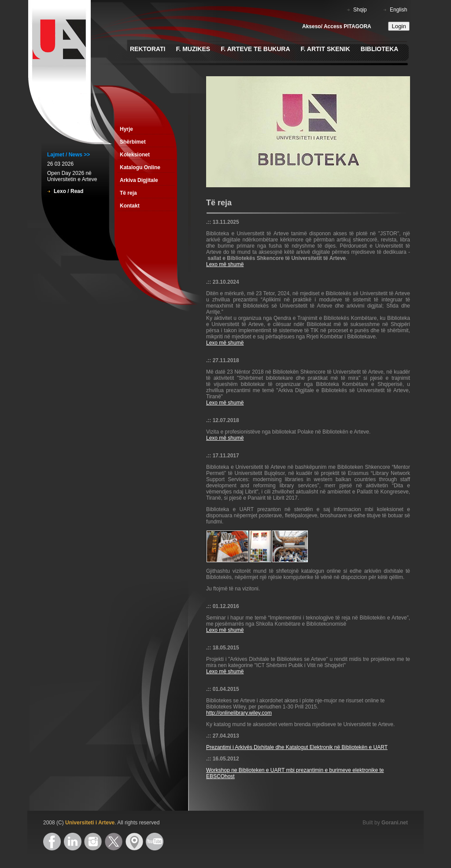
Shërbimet (133, 142)
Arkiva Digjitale (139, 180)
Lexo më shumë (225, 264)
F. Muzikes (193, 49)
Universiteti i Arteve (90, 823)
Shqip (360, 10)
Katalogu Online (140, 167)
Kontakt (130, 206)
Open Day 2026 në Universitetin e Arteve (72, 176)
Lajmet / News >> (68, 155)
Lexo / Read (68, 191)
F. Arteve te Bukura (255, 49)
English (398, 10)
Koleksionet (135, 155)
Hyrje (126, 129)
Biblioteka (380, 49)
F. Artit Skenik (325, 49)
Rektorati (148, 49)
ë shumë (233, 671)
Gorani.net (395, 823)
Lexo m (215, 671)
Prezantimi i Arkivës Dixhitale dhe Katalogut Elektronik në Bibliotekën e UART (297, 747)
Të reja (128, 193)
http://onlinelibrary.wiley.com (239, 713)
